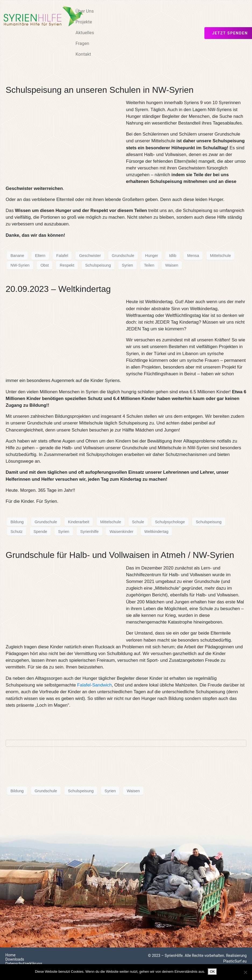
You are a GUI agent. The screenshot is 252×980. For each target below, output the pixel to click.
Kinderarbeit (79, 522)
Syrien (127, 265)
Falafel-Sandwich (95, 685)
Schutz (17, 532)
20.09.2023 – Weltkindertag (58, 289)
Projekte (84, 22)
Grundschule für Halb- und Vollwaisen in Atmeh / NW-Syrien (120, 555)
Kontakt (83, 54)
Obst (45, 265)
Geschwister (90, 256)
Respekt (67, 265)
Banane (17, 256)
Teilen (149, 265)
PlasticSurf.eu (235, 961)
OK (212, 972)
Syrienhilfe (89, 532)
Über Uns (85, 11)
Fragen (82, 43)
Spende (40, 532)
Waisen (172, 265)
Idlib (173, 256)
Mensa (193, 256)
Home (10, 955)
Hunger (152, 256)
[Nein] (245, 972)
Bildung (17, 522)
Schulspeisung (98, 265)
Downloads (15, 959)
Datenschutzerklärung (24, 964)
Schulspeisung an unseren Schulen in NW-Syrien (100, 90)
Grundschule (123, 256)
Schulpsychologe (170, 522)
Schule (138, 522)
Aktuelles (85, 33)
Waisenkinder (121, 532)
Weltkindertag (157, 532)
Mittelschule (221, 256)
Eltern (40, 256)
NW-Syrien (20, 265)
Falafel (62, 256)
